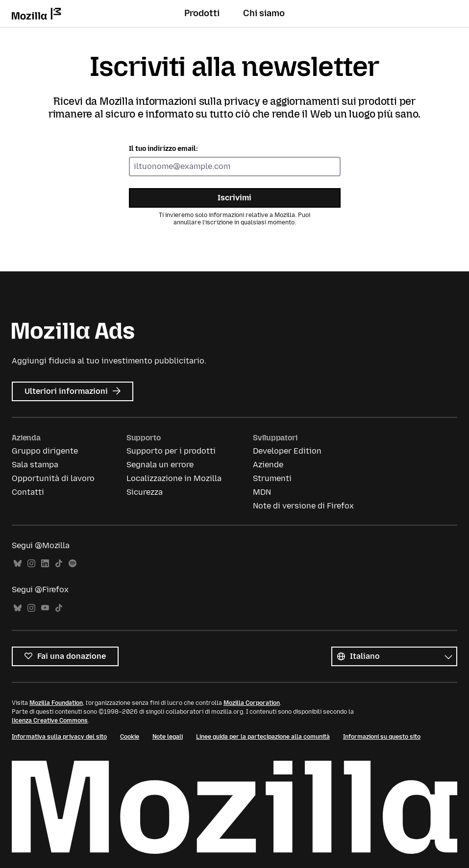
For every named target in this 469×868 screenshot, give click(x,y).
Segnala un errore (160, 465)
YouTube (45, 608)
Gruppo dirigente (45, 451)
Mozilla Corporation (252, 703)
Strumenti (272, 478)
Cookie (130, 737)
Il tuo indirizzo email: (163, 149)
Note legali (168, 737)
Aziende (268, 465)
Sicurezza (145, 492)
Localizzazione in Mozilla (174, 478)
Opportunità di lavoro (53, 478)
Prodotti (202, 13)
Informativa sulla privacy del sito (59, 737)
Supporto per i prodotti (171, 451)
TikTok (59, 564)
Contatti (28, 492)
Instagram (31, 564)
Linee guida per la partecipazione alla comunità (263, 737)
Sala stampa (35, 465)
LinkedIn (45, 564)
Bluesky (18, 564)
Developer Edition (287, 451)
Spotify (73, 564)
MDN (262, 492)
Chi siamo (264, 13)
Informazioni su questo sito (382, 737)
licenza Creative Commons (50, 721)
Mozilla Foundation (56, 703)
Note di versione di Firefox (303, 506)
